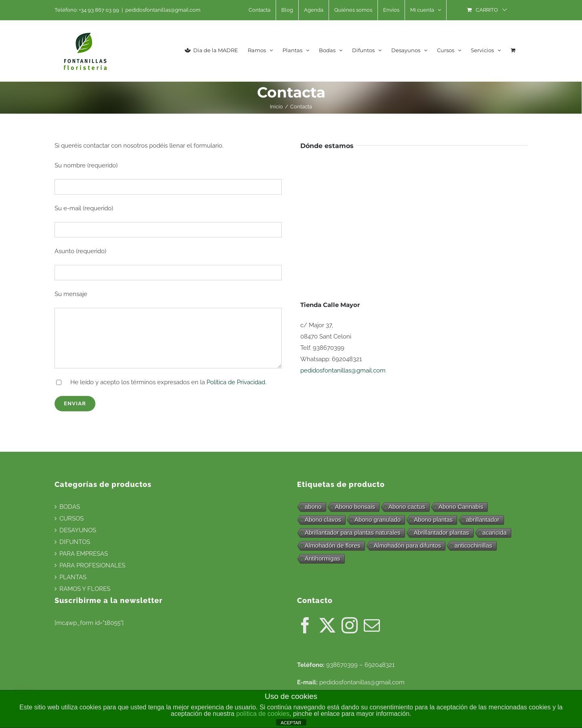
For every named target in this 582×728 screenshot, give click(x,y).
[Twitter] (327, 625)
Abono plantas (433, 520)
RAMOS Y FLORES (85, 589)
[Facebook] (305, 625)
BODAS (70, 507)
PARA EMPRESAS (84, 554)
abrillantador (483, 520)
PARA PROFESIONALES (92, 565)
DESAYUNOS (78, 530)
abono (313, 507)
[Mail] (372, 625)
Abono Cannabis (461, 507)
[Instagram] (350, 625)
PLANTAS (73, 577)
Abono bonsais (355, 507)
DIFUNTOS (75, 542)
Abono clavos (323, 520)
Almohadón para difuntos (408, 545)
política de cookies (263, 714)
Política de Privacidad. (236, 382)
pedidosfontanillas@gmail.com (163, 10)
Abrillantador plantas (442, 532)
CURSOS (72, 518)
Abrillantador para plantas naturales (353, 532)
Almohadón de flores (333, 545)
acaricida (495, 532)
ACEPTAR (291, 723)
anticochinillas (473, 545)
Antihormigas (323, 558)
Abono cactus (407, 507)
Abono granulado (377, 520)
